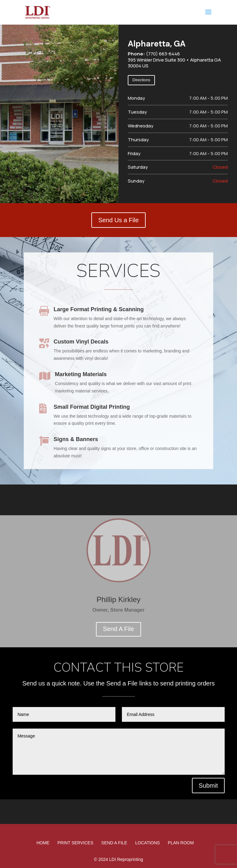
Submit (208, 786)
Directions (141, 80)
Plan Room (181, 843)
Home (43, 843)
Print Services (75, 843)
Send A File (118, 629)
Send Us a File (118, 220)
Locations (148, 843)
